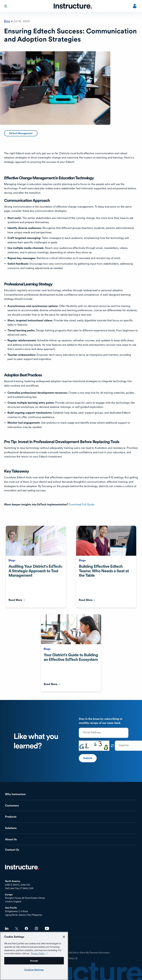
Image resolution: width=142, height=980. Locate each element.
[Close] (64, 937)
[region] (34, 956)
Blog (7, 21)
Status (73, 960)
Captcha (123, 745)
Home (22, 867)
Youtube (47, 928)
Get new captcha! (112, 746)
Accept (34, 961)
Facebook (26, 928)
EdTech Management (21, 133)
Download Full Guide (82, 504)
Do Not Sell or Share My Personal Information (88, 953)
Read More (15, 600)
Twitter (17, 929)
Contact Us (12, 850)
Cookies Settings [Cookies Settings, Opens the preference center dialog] (34, 970)
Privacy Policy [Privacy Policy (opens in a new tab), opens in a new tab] (38, 953)
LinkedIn (7, 928)
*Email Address (92, 732)
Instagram (36, 928)
